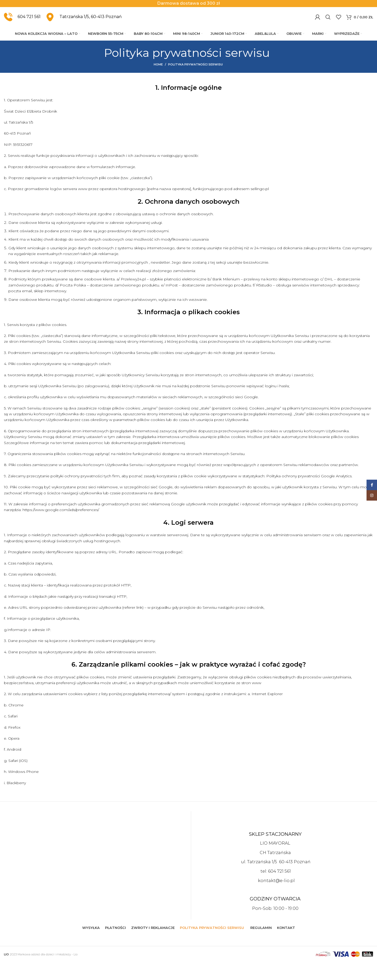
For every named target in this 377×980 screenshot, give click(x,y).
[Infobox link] (22, 26)
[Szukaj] (328, 26)
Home (158, 82)
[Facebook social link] (372, 485)
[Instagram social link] (372, 495)
